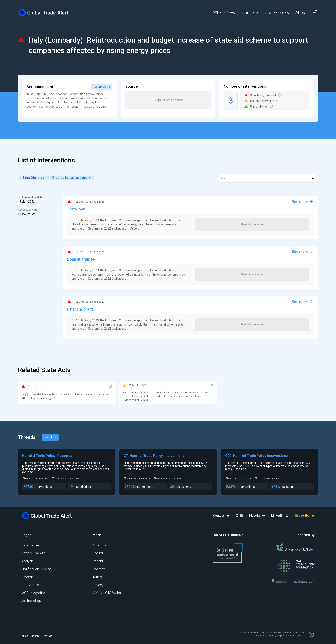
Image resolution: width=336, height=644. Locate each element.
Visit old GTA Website (109, 593)
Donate (98, 553)
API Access (30, 585)
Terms (97, 577)
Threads (28, 577)
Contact (99, 569)
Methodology (31, 601)
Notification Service (36, 569)
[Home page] (47, 13)
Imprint (98, 561)
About (25, 636)
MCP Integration (34, 593)
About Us (99, 545)
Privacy (98, 585)
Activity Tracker (33, 553)
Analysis (28, 561)
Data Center (30, 545)
